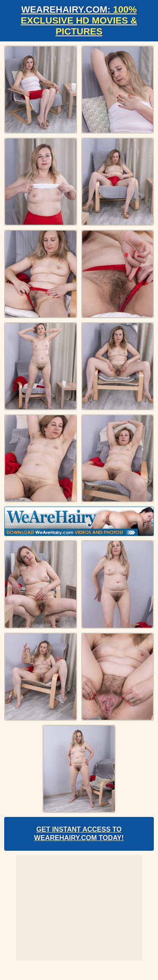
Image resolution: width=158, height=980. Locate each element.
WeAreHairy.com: (79, 20)
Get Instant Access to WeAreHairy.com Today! (79, 834)
